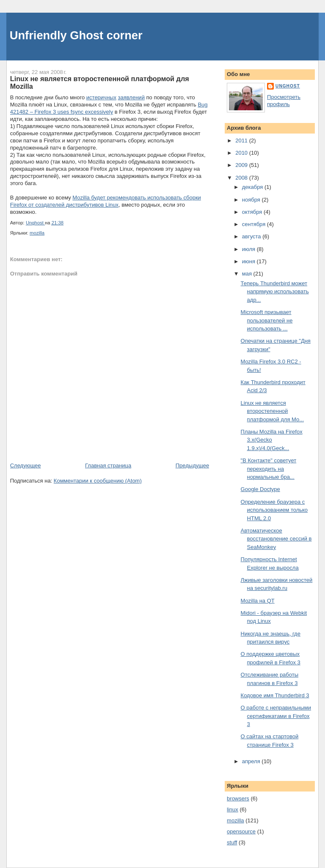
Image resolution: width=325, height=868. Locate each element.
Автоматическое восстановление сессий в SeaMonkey (276, 539)
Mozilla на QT (258, 601)
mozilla (37, 233)
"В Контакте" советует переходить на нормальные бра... (269, 469)
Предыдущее (193, 465)
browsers (238, 798)
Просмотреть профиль (284, 101)
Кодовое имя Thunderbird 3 (275, 695)
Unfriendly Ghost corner (76, 35)
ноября (252, 200)
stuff (232, 842)
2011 (242, 141)
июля (249, 249)
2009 (242, 165)
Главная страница (108, 465)
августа (252, 236)
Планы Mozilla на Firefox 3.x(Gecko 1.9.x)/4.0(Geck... (272, 440)
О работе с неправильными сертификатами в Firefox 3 (276, 716)
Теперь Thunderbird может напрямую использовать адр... (275, 292)
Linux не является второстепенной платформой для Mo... (272, 411)
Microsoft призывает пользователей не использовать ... (267, 320)
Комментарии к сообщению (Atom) (98, 481)
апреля (252, 761)
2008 (242, 178)
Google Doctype (260, 489)
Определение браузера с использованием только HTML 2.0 (274, 510)
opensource (241, 831)
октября (253, 212)
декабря (253, 187)
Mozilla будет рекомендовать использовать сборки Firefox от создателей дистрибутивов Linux (106, 201)
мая (248, 274)
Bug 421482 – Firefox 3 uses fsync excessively (109, 108)
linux (233, 809)
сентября (255, 224)
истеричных (101, 97)
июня (249, 261)
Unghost (288, 86)
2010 (242, 153)
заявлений (131, 97)
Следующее (26, 465)
